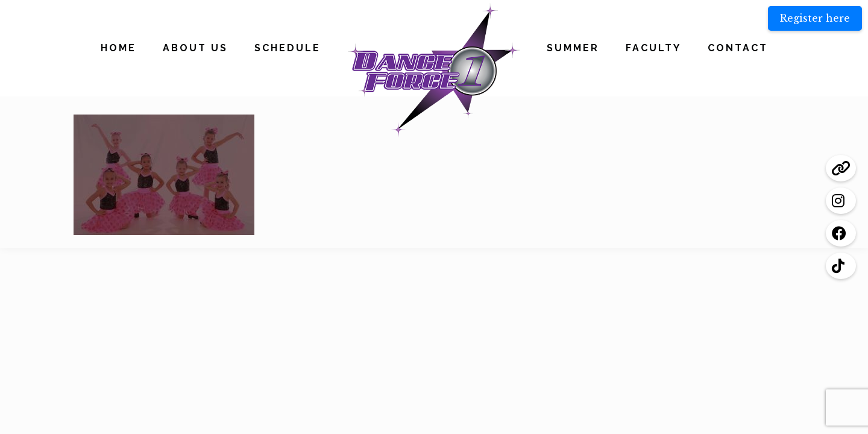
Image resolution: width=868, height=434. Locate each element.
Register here (815, 18)
